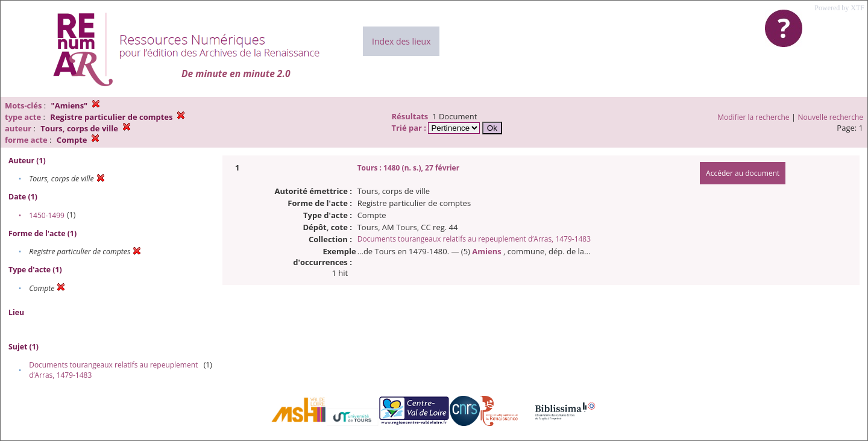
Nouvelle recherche (831, 117)
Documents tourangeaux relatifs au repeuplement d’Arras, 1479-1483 (474, 239)
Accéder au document (743, 173)
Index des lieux (401, 41)
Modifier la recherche (753, 117)
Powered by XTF (839, 8)
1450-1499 (47, 215)
